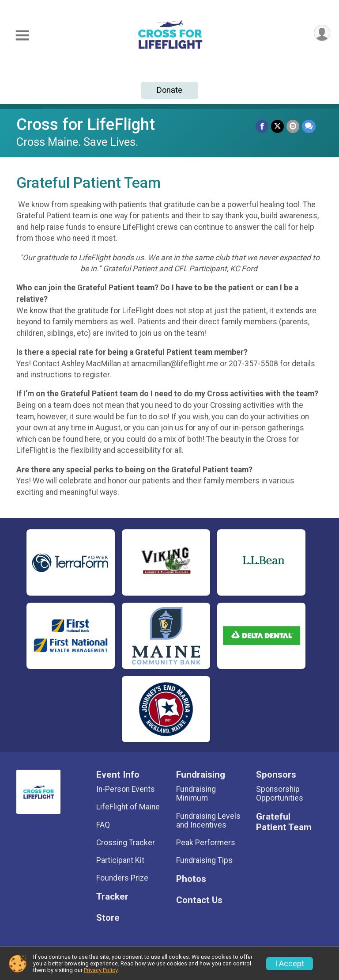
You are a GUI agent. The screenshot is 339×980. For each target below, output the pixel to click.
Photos (191, 879)
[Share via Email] (293, 126)
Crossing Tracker (126, 843)
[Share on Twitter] (277, 126)
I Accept (290, 964)
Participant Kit (120, 860)
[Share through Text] (309, 126)
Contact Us (199, 900)
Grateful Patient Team (284, 822)
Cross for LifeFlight (86, 124)
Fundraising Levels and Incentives (208, 820)
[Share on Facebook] (262, 126)
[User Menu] (322, 33)
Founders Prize (122, 878)
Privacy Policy (101, 970)
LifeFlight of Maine (128, 807)
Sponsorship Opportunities (280, 794)
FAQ (103, 825)
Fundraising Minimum (196, 794)
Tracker (112, 897)
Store (108, 918)
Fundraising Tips (204, 860)
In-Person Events (126, 789)
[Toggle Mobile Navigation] (22, 36)
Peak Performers (206, 843)
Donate (169, 90)
